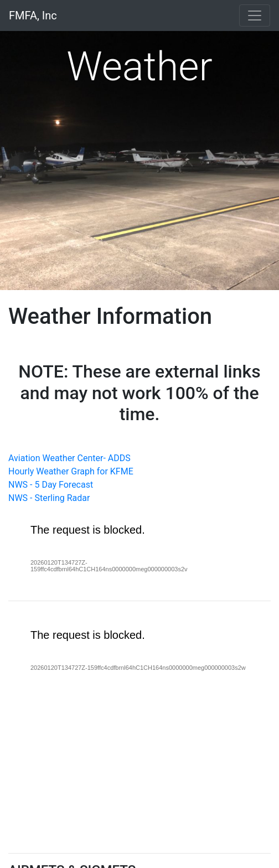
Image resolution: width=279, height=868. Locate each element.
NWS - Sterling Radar (49, 498)
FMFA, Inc (33, 15)
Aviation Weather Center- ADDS (69, 458)
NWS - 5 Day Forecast (51, 485)
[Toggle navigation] (255, 15)
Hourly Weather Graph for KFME (71, 471)
